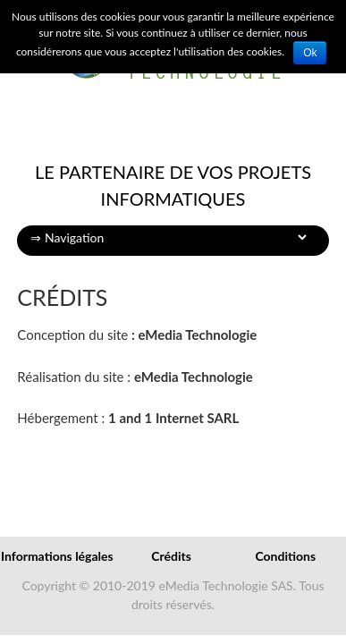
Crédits (171, 556)
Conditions (285, 556)
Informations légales (57, 556)
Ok (310, 53)
